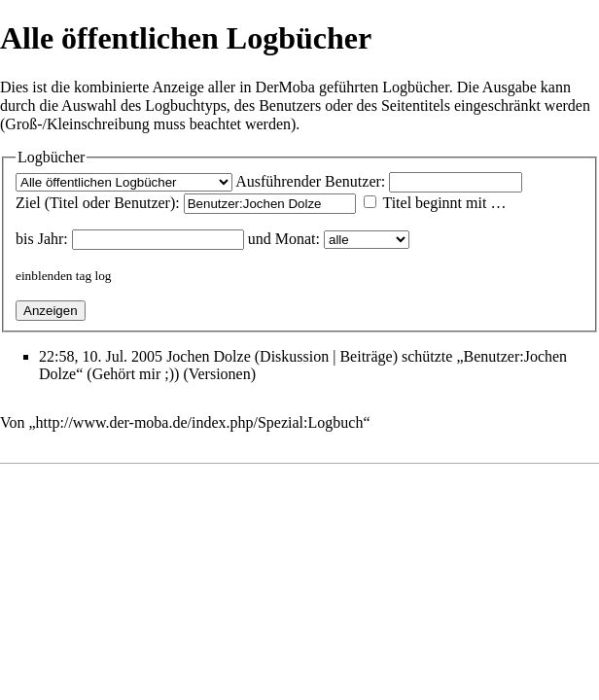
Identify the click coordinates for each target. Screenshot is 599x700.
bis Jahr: (42, 239)
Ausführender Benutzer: (310, 181)
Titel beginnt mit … (444, 203)
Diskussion (294, 356)
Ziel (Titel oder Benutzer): (98, 203)
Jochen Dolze (209, 356)
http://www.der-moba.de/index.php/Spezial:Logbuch (200, 422)
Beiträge (366, 356)
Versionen (220, 374)
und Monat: (284, 239)
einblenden (44, 276)
